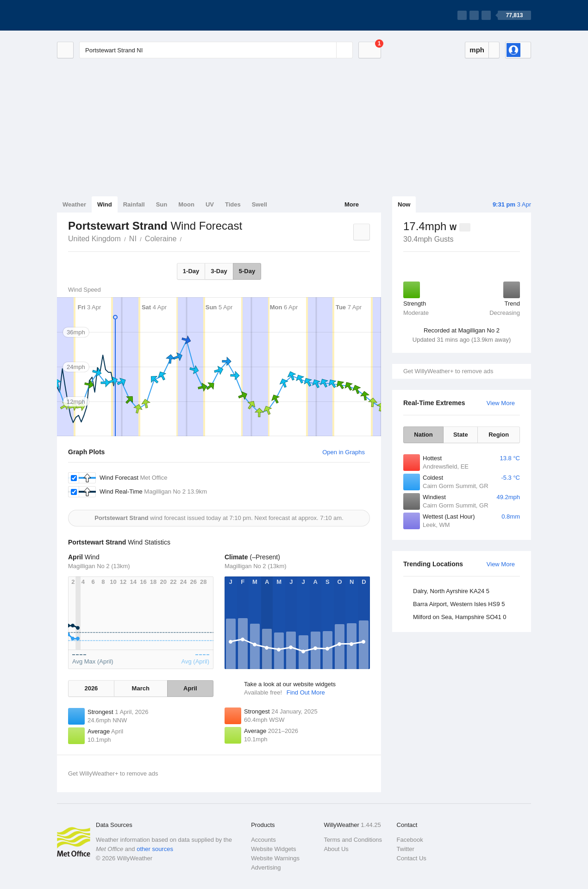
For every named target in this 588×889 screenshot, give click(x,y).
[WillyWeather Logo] (100, 15)
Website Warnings (275, 858)
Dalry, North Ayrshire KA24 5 (451, 591)
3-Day (219, 271)
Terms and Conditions (353, 840)
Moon (186, 204)
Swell (260, 204)
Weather (74, 204)
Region (499, 435)
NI (133, 239)
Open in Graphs (344, 452)
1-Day (191, 271)
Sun (162, 204)
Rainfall (134, 204)
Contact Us (412, 858)
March (141, 688)
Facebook (410, 840)
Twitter (406, 849)
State (461, 435)
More (352, 204)
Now (404, 204)
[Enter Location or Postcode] (216, 50)
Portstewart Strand (187, 238)
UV (210, 204)
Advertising (266, 867)
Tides (233, 204)
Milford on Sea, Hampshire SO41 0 (460, 617)
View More (501, 403)
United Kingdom (94, 239)
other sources (155, 849)
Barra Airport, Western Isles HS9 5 (459, 604)
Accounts (263, 840)
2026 (91, 688)
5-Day (247, 271)
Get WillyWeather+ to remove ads (448, 371)
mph (477, 50)
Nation (423, 435)
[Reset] (328, 50)
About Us (336, 849)
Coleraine (161, 239)
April (190, 688)
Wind (105, 204)
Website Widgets (273, 849)
